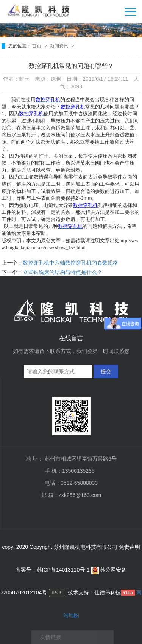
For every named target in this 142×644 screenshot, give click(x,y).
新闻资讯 (60, 46)
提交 (106, 371)
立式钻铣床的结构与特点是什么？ (62, 272)
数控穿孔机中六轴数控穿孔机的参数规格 (70, 263)
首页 (37, 46)
